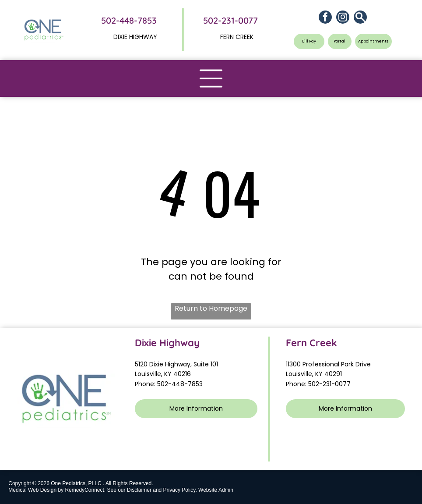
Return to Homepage (211, 308)
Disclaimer (139, 490)
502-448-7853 (129, 20)
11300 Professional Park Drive (328, 364)
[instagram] (343, 18)
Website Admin (216, 490)
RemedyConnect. (85, 490)
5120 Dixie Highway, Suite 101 (177, 364)
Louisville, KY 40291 (314, 374)
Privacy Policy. (180, 490)
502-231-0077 (230, 20)
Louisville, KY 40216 (163, 374)
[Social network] (360, 18)
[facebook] (325, 18)
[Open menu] (211, 78)
